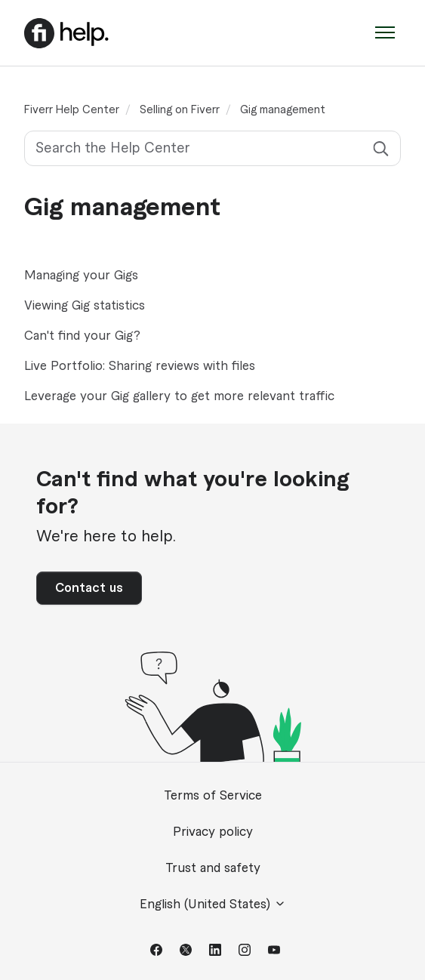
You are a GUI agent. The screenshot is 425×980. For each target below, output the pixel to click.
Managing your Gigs (81, 276)
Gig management (283, 110)
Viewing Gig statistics (85, 306)
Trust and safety (213, 868)
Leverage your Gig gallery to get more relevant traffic (179, 396)
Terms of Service (213, 796)
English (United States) (213, 904)
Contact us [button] (89, 588)
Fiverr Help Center (72, 110)
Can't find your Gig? (82, 336)
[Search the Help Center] (212, 148)
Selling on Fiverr (180, 110)
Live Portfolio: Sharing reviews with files (140, 366)
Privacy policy (213, 832)
